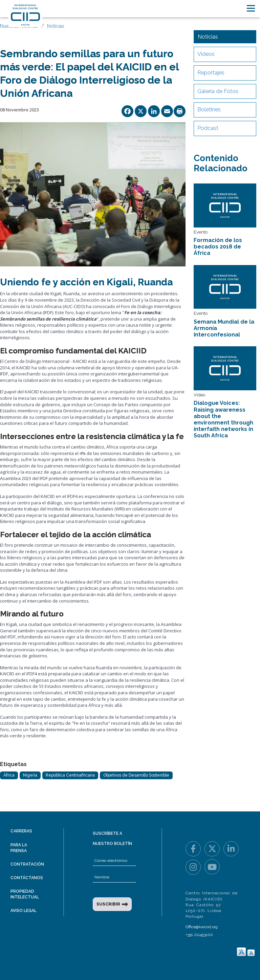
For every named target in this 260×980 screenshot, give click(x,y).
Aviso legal (24, 911)
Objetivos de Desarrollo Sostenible (136, 775)
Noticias (56, 26)
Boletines (209, 110)
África (9, 775)
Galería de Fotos (218, 91)
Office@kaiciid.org (202, 927)
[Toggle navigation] (251, 8)
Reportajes (211, 73)
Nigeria (30, 775)
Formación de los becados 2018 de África (218, 247)
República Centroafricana (70, 775)
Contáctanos (27, 878)
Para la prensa (19, 848)
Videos (206, 54)
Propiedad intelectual (25, 894)
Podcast (208, 128)
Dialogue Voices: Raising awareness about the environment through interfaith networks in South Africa (223, 419)
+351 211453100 (199, 935)
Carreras (21, 831)
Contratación (27, 864)
